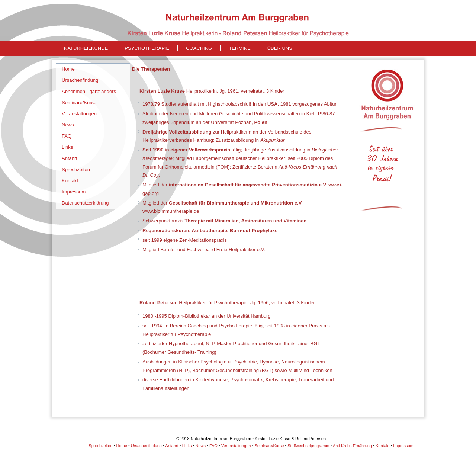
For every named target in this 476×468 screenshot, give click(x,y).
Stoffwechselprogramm (308, 446)
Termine (240, 48)
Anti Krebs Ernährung (352, 446)
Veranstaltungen (79, 114)
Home (68, 69)
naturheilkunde (86, 48)
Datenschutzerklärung (85, 203)
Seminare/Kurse (79, 102)
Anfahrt (70, 158)
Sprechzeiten (76, 169)
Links (67, 147)
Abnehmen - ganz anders (89, 91)
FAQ (67, 136)
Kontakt (70, 181)
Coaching (199, 48)
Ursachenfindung (80, 80)
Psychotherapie (147, 48)
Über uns (280, 48)
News (68, 125)
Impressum (74, 192)
